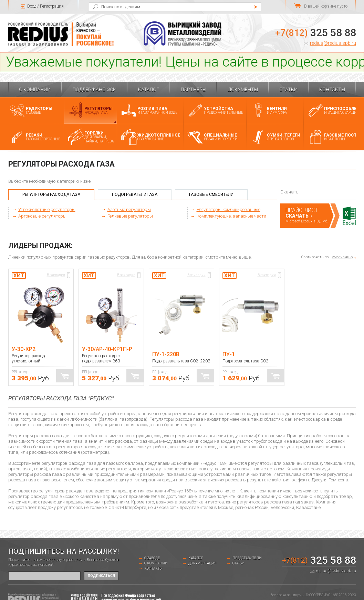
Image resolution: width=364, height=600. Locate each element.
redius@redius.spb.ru (333, 43)
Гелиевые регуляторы (130, 216)
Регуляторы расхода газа (51, 194)
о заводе (152, 558)
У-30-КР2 (24, 349)
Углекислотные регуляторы (47, 209)
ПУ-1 (229, 354)
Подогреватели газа (135, 194)
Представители (247, 558)
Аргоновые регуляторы (42, 216)
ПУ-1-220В (166, 354)
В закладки (56, 275)
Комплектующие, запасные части (231, 216)
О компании (35, 90)
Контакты (332, 90)
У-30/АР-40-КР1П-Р (107, 349)
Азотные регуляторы (129, 209)
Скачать (297, 216)
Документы (243, 90)
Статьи (288, 90)
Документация (202, 563)
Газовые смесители (211, 194)
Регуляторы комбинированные (228, 209)
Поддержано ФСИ (95, 90)
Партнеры (194, 90)
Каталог (149, 90)
